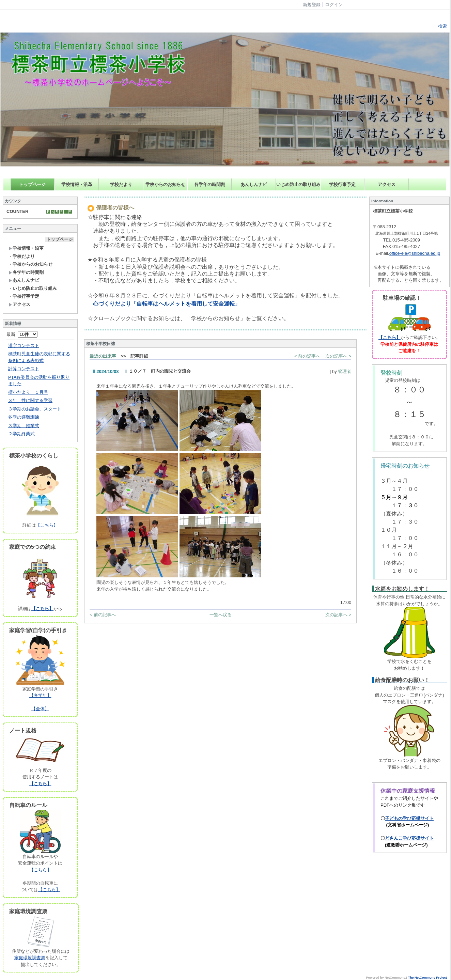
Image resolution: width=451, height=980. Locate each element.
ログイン (334, 5)
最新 (22, 334)
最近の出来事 (103, 356)
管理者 (345, 371)
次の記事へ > (338, 356)
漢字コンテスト (24, 346)
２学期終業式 (21, 434)
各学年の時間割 (210, 184)
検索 (442, 26)
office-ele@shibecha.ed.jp (415, 253)
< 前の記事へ (307, 356)
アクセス (387, 184)
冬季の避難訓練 (24, 417)
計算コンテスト (24, 369)
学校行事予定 (342, 184)
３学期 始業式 (24, 426)
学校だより (121, 184)
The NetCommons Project (427, 978)
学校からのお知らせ (165, 184)
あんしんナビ (254, 184)
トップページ (32, 184)
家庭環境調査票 (30, 958)
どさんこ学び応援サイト (409, 838)
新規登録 (312, 5)
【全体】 (40, 709)
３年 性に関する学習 (30, 400)
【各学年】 (40, 695)
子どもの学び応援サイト (409, 818)
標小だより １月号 (28, 392)
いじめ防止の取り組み (298, 184)
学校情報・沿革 (77, 184)
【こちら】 (47, 525)
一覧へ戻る (221, 615)
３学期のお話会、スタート (35, 409)
